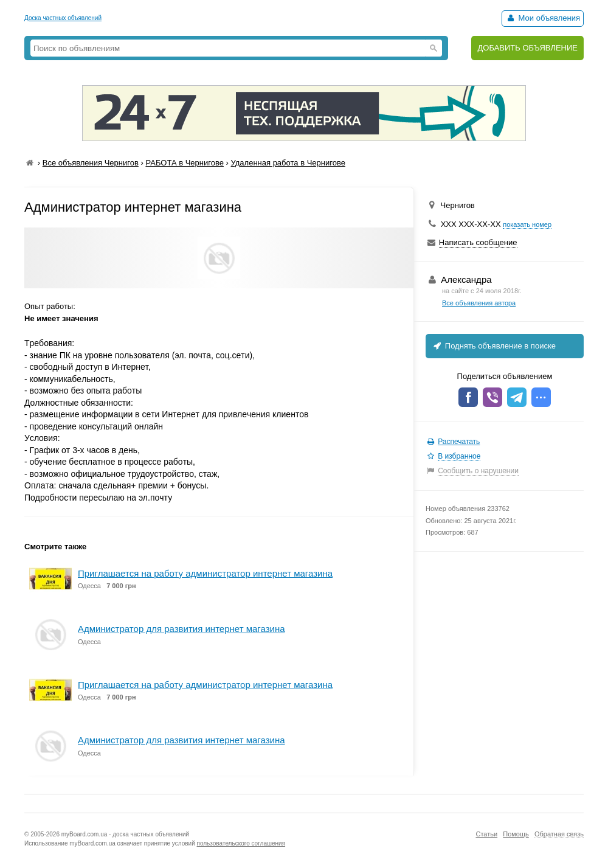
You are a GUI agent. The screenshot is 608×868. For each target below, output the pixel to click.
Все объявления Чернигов (91, 163)
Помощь (516, 834)
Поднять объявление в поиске (494, 346)
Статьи (486, 834)
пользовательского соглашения (241, 843)
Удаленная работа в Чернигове (288, 163)
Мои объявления (543, 18)
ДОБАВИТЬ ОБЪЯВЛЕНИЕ (527, 48)
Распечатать (459, 442)
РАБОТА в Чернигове (185, 163)
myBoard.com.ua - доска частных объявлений (125, 834)
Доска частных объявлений (63, 18)
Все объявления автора (479, 303)
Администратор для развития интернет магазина (181, 629)
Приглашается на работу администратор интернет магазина (205, 573)
